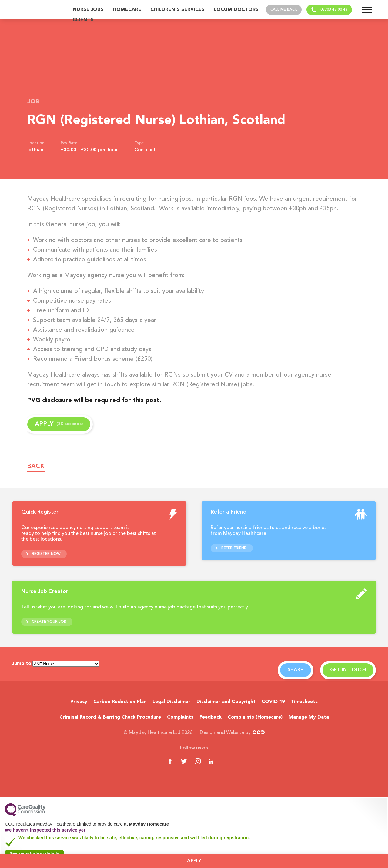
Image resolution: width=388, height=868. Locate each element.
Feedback (211, 717)
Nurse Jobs (88, 10)
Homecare (127, 10)
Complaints (180, 717)
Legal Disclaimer (171, 702)
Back (36, 466)
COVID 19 (273, 702)
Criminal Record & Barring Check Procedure (110, 717)
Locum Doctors (236, 10)
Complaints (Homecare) (255, 717)
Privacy (79, 702)
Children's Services (177, 10)
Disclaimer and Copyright (226, 702)
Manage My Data (309, 717)
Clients (83, 20)
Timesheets (304, 702)
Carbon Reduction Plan (120, 702)
